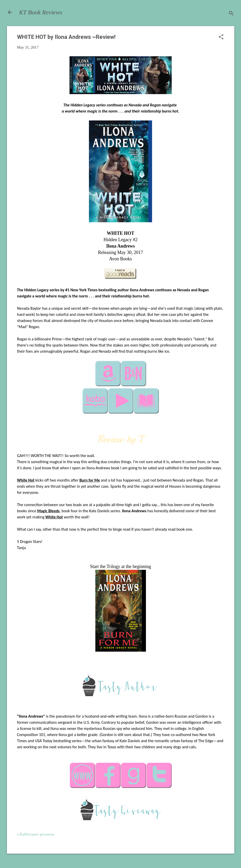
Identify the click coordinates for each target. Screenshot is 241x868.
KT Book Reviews (41, 12)
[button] (221, 37)
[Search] (231, 14)
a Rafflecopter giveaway (36, 834)
